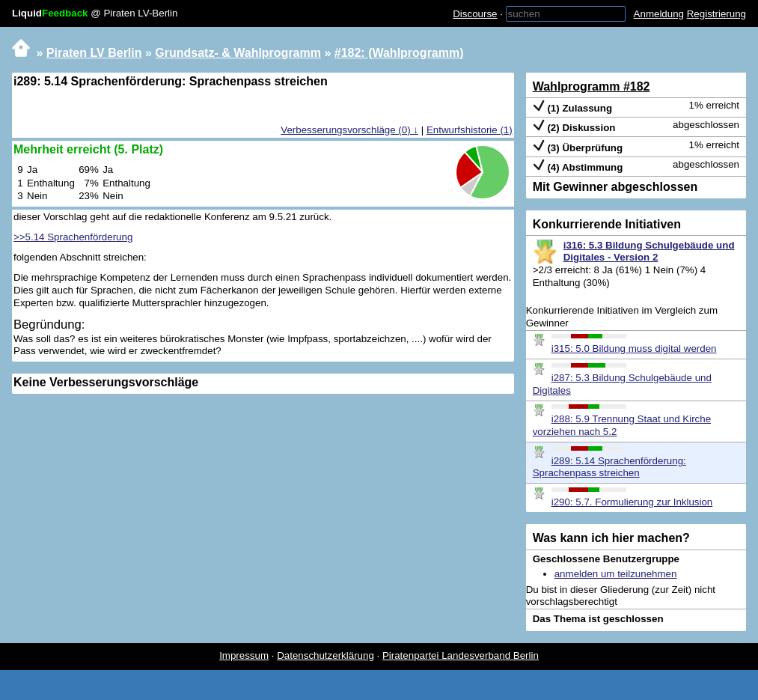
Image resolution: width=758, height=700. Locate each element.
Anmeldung (659, 14)
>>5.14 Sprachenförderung (73, 237)
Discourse (475, 14)
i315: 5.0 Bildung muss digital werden (634, 349)
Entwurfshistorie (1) (470, 130)
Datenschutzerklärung (325, 655)
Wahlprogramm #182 (592, 86)
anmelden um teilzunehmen (616, 574)
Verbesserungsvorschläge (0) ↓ (349, 130)
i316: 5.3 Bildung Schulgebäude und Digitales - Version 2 (649, 252)
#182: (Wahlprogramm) (399, 53)
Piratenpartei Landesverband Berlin (461, 655)
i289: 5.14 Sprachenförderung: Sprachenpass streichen (609, 467)
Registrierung (716, 14)
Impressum (244, 655)
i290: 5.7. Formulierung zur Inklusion (632, 502)
